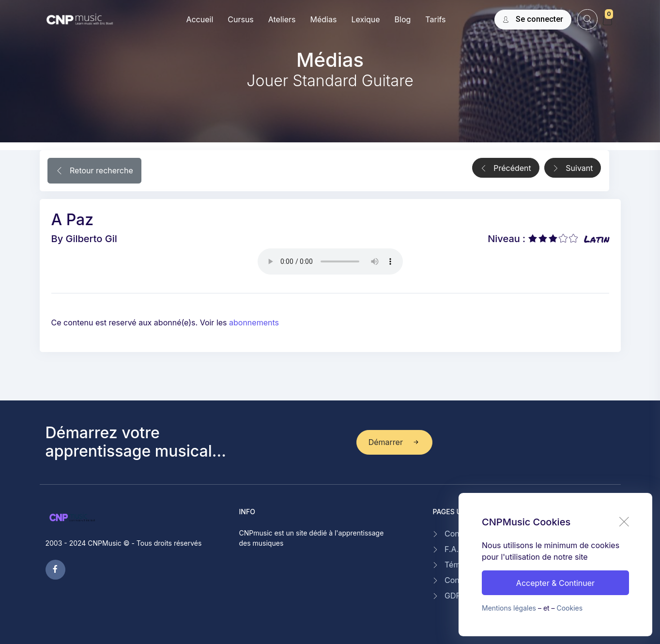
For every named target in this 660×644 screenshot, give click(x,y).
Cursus (241, 19)
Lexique (365, 19)
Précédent (506, 169)
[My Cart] (607, 20)
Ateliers (282, 19)
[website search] (587, 19)
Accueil (200, 19)
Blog (403, 19)
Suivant (573, 169)
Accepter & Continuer (555, 583)
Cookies (570, 608)
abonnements (254, 322)
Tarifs (435, 19)
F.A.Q (454, 549)
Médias (323, 19)
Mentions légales (509, 608)
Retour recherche (94, 171)
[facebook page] (55, 570)
